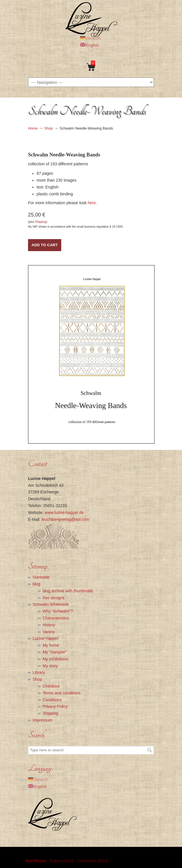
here (92, 203)
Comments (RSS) (93, 861)
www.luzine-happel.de (64, 513)
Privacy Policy (55, 706)
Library (39, 672)
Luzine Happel (91, 19)
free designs (54, 598)
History (49, 625)
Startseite (41, 577)
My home (51, 645)
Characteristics (56, 618)
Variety (49, 632)
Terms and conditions (62, 693)
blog (36, 584)
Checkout (51, 686)
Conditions (52, 700)
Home (33, 128)
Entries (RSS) (62, 861)
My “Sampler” (55, 652)
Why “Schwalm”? (58, 611)
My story (50, 666)
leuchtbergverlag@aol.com (65, 519)
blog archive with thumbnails (68, 591)
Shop (49, 128)
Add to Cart (45, 245)
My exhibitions (55, 659)
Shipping (40, 222)
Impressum (42, 720)
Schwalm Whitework (51, 604)
